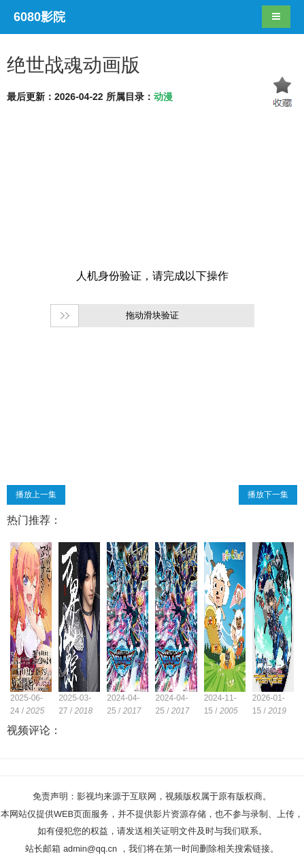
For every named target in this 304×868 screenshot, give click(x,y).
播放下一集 (268, 495)
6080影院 (39, 17)
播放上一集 (36, 495)
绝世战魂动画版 (73, 65)
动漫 (163, 97)
